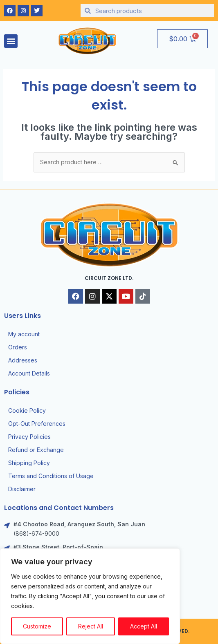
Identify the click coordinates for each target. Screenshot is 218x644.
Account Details (29, 373)
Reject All (91, 626)
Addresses (23, 360)
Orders (18, 347)
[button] (11, 41)
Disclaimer (22, 489)
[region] (90, 596)
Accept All (144, 626)
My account (24, 334)
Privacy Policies (29, 437)
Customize (37, 626)
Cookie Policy (27, 410)
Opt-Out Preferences (37, 424)
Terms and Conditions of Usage (51, 476)
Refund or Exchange (36, 450)
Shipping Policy (29, 463)
